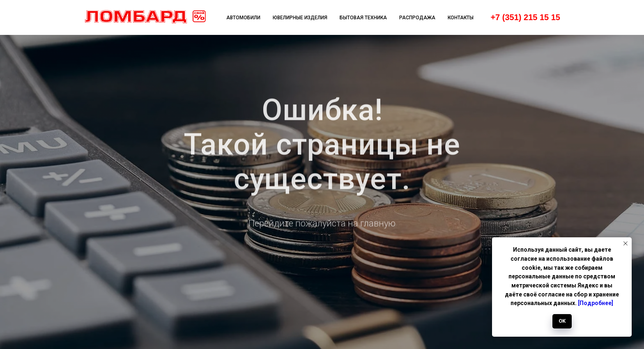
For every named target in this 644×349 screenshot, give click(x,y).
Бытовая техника (363, 18)
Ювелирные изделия (300, 18)
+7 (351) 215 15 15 (525, 17)
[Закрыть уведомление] (626, 243)
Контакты (461, 18)
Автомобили (243, 18)
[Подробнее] (596, 303)
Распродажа (417, 18)
